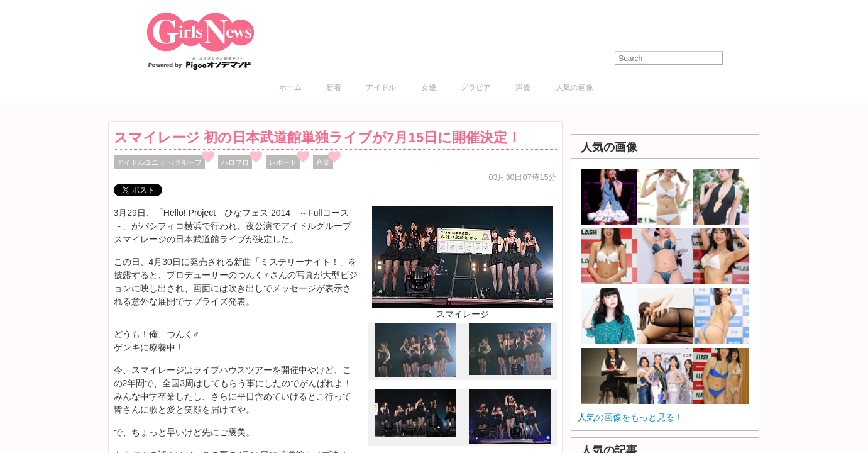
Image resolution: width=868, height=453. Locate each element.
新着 (334, 87)
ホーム (290, 87)
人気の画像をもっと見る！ (630, 417)
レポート (283, 162)
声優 (523, 87)
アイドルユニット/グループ (159, 162)
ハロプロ (235, 162)
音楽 (323, 162)
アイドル (381, 87)
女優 (429, 87)
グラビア (476, 87)
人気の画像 (574, 87)
